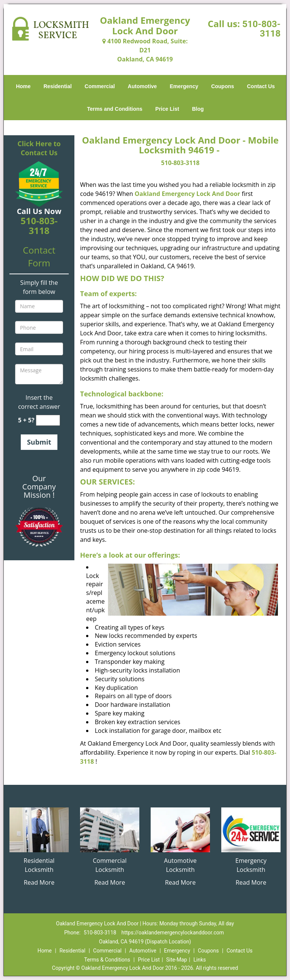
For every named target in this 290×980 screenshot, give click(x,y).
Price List (167, 109)
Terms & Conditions (107, 960)
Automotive (142, 86)
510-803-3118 (261, 29)
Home (23, 86)
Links (200, 960)
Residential (58, 86)
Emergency (184, 86)
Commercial (100, 86)
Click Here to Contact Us (39, 148)
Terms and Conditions (115, 109)
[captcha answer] (48, 420)
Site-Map (177, 960)
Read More (39, 882)
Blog (198, 109)
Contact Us (261, 86)
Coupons (223, 86)
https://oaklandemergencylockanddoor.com (173, 933)
